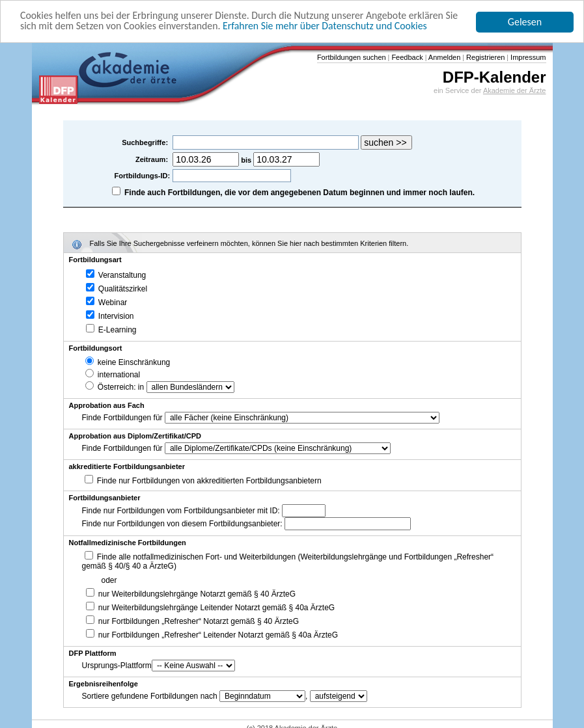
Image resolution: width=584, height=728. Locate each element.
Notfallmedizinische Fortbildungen (128, 543)
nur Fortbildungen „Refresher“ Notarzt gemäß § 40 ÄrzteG (192, 621)
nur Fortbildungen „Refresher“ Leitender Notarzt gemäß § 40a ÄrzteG (212, 635)
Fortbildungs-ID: (143, 176)
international (113, 375)
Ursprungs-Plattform (117, 666)
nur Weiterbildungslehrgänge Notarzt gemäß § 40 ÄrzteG (191, 594)
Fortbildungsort (96, 348)
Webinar (107, 303)
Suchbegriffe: (146, 142)
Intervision (110, 316)
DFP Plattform (93, 653)
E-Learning (111, 330)
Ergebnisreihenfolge (104, 684)
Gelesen (525, 22)
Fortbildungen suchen (352, 57)
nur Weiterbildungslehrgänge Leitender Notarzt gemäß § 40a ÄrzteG (211, 608)
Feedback (406, 57)
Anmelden (443, 57)
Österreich (110, 387)
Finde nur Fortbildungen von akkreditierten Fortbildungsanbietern (209, 481)
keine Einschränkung (128, 362)
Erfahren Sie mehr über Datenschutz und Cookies (329, 26)
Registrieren (484, 57)
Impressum (527, 57)
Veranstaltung (116, 275)
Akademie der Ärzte (515, 90)
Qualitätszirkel (117, 289)
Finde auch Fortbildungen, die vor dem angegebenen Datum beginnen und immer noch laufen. (299, 193)
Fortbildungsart (95, 260)
